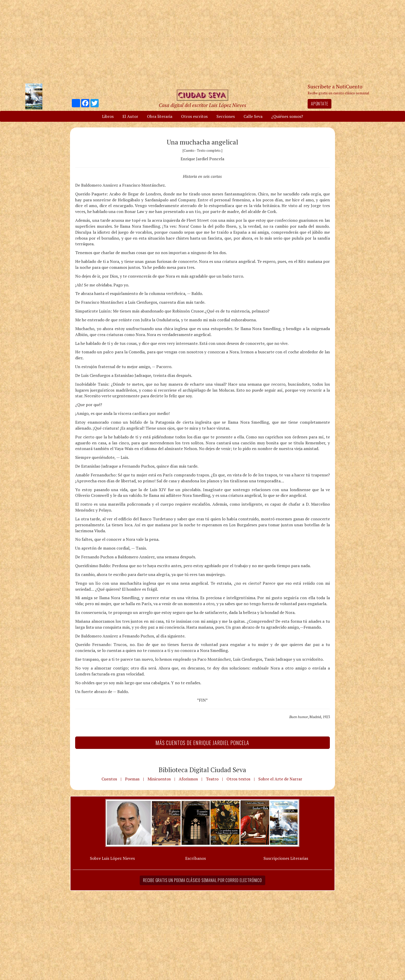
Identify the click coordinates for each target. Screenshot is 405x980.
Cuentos (109, 779)
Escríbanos (196, 858)
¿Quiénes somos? (287, 116)
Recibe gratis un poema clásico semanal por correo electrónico (202, 880)
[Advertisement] (202, 41)
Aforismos (188, 779)
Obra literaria (160, 116)
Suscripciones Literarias (286, 858)
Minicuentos (159, 779)
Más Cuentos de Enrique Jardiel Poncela (202, 743)
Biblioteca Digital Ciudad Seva (202, 770)
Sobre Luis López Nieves (112, 858)
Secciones (226, 116)
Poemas (132, 779)
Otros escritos (194, 116)
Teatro (212, 779)
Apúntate (320, 104)
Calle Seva (253, 116)
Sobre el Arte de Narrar (280, 779)
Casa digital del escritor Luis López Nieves (202, 105)
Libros (108, 116)
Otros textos (238, 779)
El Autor (130, 116)
